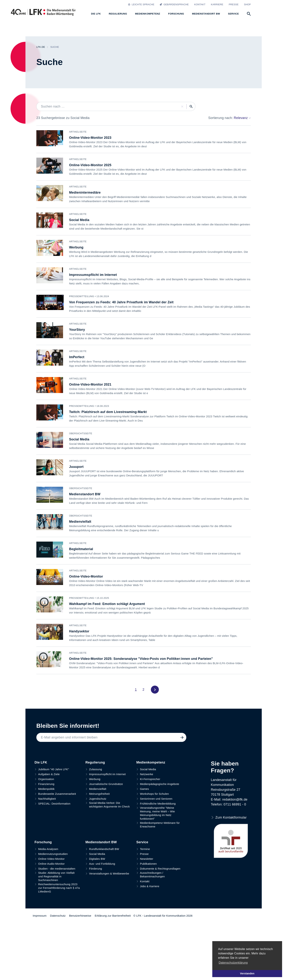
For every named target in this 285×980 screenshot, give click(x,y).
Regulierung (95, 814)
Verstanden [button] (247, 973)
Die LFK (41, 814)
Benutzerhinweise (80, 967)
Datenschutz (58, 967)
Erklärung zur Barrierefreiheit (113, 967)
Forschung (43, 894)
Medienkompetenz (151, 814)
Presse (234, 4)
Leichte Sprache (141, 4)
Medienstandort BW (101, 894)
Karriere (217, 4)
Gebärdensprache (174, 4)
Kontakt (200, 4)
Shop (247, 4)
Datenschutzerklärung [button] (233, 963)
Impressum (40, 967)
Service (142, 894)
